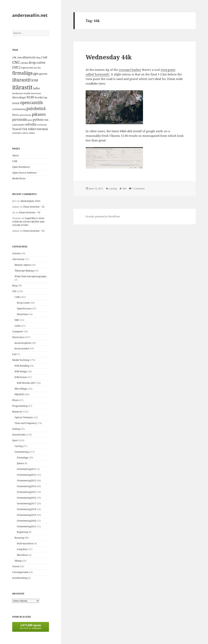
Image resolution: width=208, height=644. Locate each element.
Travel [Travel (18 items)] (17, 129)
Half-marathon (25, 543)
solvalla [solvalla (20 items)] (31, 124)
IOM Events (21, 377)
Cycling (19, 446)
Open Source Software (24, 173)
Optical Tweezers (24, 417)
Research (17, 412)
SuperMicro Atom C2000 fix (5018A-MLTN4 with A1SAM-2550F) (28, 222)
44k (124, 189)
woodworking (20, 578)
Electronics (18, 337)
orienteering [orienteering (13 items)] (19, 109)
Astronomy (18, 259)
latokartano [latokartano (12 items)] (18, 93)
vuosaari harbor (130, 70)
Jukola (20, 463)
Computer (18, 331)
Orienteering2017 (26, 503)
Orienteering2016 (26, 498)
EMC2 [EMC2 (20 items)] (16, 67)
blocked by (31, 626)
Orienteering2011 (26, 469)
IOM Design (21, 371)
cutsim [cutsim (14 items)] (24, 63)
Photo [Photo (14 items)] (16, 115)
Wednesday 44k (109, 57)
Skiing (18, 561)
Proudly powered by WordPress (103, 216)
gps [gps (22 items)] (36, 73)
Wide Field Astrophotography (31, 276)
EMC (17, 320)
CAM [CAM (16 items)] (44, 57)
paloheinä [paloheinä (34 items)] (36, 108)
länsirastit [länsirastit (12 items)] (36, 93)
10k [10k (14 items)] (14, 57)
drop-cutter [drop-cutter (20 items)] (37, 63)
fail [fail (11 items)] (35, 68)
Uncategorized (20, 572)
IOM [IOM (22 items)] (35, 80)
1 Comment (138, 189)
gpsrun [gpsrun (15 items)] (43, 74)
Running (19, 538)
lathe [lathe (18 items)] (37, 88)
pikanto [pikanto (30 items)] (39, 114)
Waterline (22, 314)
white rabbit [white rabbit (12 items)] (29, 133)
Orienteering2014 (26, 486)
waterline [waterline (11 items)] (17, 133)
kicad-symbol (22, 348)
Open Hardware (21, 167)
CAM (15, 161)
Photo (15, 400)
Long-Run (22, 549)
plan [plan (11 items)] (30, 120)
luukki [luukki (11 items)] (27, 93)
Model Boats (19, 178)
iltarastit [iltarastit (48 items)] (22, 80)
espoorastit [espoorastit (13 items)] (27, 68)
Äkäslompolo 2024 (30, 201)
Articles (16, 253)
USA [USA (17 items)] (24, 129)
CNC (14, 291)
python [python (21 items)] (38, 119)
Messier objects (23, 265)
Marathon (22, 555)
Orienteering (22, 452)
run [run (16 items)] (46, 120)
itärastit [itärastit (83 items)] (22, 87)
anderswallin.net (30, 15)
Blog (15, 286)
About (15, 155)
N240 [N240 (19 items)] (30, 97)
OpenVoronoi (24, 309)
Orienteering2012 (26, 475)
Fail (14, 354)
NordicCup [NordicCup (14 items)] (41, 97)
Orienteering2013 (26, 481)
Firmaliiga (23, 458)
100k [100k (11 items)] (19, 58)
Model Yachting (21, 360)
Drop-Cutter (23, 303)
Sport (15, 440)
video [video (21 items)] (32, 129)
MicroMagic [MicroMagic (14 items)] (19, 97)
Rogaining (22, 532)
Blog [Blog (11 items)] (38, 58)
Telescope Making (24, 271)
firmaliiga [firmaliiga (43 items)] (22, 73)
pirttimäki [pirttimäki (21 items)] (20, 119)
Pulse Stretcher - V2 (34, 207)
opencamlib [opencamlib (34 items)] (31, 103)
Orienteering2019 (26, 515)
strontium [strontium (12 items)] (42, 125)
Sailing (16, 429)
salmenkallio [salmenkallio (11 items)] (18, 125)
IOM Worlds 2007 (26, 383)
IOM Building (22, 366)
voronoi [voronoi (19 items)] (42, 129)
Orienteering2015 (26, 492)
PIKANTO (19, 394)
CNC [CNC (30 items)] (16, 62)
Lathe (18, 326)
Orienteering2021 (26, 526)
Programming (20, 406)
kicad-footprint (23, 343)
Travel (16, 566)
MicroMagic (21, 389)
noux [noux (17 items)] (16, 103)
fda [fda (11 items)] (39, 68)
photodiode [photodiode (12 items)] (26, 115)
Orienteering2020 (26, 521)
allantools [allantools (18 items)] (29, 57)
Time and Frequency (26, 423)
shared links (19, 435)
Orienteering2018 (26, 509)
